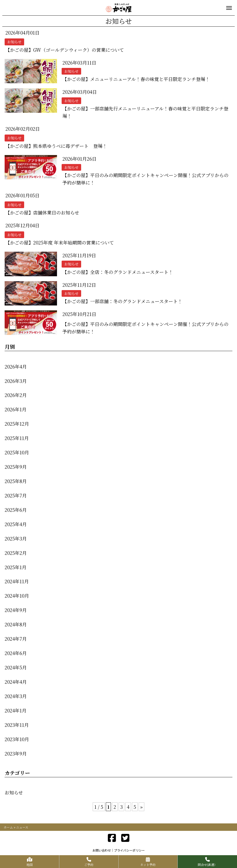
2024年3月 (16, 696)
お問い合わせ (102, 850)
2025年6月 (16, 510)
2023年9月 (16, 753)
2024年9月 (16, 610)
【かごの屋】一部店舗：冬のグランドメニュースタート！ (122, 301)
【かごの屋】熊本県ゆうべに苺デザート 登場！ (56, 146)
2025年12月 (17, 424)
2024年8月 (16, 624)
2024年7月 (16, 639)
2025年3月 (16, 538)
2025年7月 (16, 495)
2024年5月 (16, 667)
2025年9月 (16, 467)
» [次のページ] (141, 807)
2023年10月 (17, 739)
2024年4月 (16, 682)
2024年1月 (16, 710)
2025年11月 (17, 438)
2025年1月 (16, 567)
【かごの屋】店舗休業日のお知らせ (42, 212)
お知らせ (14, 792)
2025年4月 (16, 524)
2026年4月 (16, 366)
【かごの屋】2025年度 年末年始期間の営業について (60, 242)
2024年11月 (17, 581)
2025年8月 (16, 481)
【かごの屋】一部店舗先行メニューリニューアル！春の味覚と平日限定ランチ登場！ (145, 112)
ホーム (8, 827)
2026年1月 (16, 409)
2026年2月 (16, 395)
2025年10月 (17, 452)
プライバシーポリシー (129, 850)
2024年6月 (16, 653)
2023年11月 (17, 725)
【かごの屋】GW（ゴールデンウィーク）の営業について (65, 50)
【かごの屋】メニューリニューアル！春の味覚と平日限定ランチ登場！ (136, 79)
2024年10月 (17, 596)
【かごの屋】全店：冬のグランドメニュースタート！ (118, 272)
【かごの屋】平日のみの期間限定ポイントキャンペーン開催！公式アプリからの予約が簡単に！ (145, 179)
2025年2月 (16, 553)
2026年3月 (16, 381)
